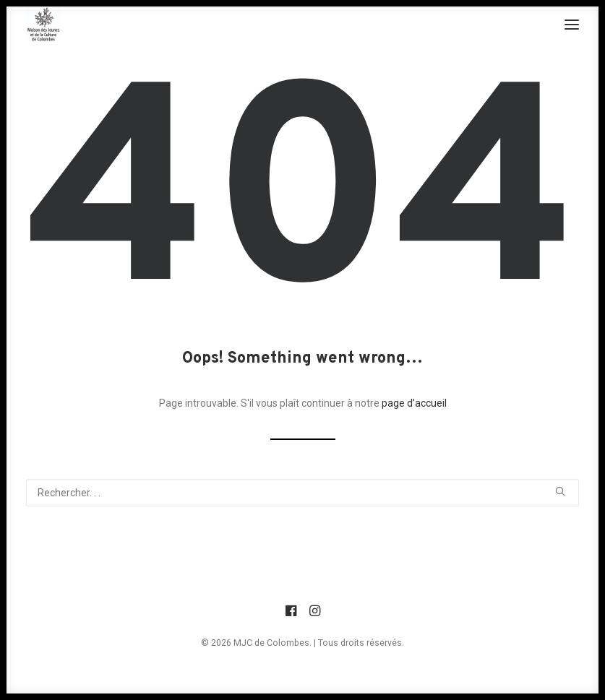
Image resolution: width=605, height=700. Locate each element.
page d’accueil (414, 403)
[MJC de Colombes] (43, 25)
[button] (572, 25)
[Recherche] (302, 493)
